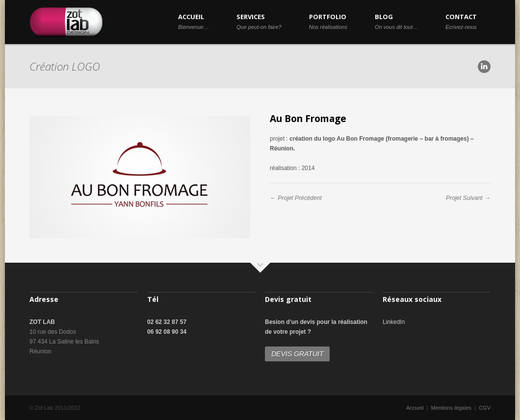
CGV (485, 408)
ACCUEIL (194, 21)
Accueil (415, 408)
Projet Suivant (464, 198)
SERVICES (259, 21)
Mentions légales (452, 408)
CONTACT (461, 21)
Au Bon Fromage (308, 119)
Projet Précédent (299, 198)
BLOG (396, 21)
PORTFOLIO (328, 21)
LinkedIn (394, 322)
